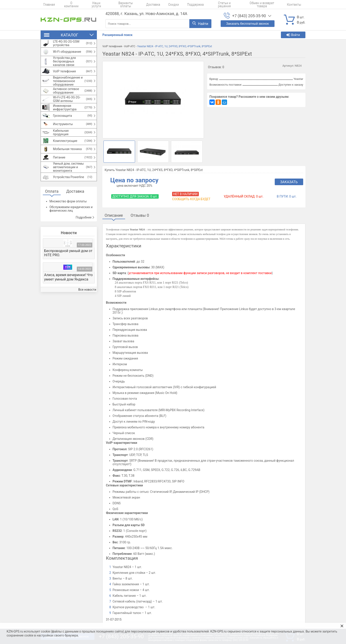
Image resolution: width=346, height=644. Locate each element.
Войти (293, 35)
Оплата (52, 213)
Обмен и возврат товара (244, 4)
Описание (114, 215)
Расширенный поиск (117, 35)
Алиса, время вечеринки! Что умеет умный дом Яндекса (68, 299)
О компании (67, 4)
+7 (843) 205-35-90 (249, 16)
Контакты (274, 4)
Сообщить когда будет (191, 199)
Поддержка (181, 4)
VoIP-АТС (130, 46)
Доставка (143, 4)
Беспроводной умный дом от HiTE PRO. (68, 275)
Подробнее (85, 239)
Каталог (69, 35)
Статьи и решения (207, 4)
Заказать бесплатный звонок (248, 24)
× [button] (342, 626)
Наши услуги (90, 4)
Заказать (289, 182)
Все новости (87, 312)
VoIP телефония (112, 46)
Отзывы (140, 215)
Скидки (161, 4)
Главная (46, 4)
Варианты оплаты (118, 4)
